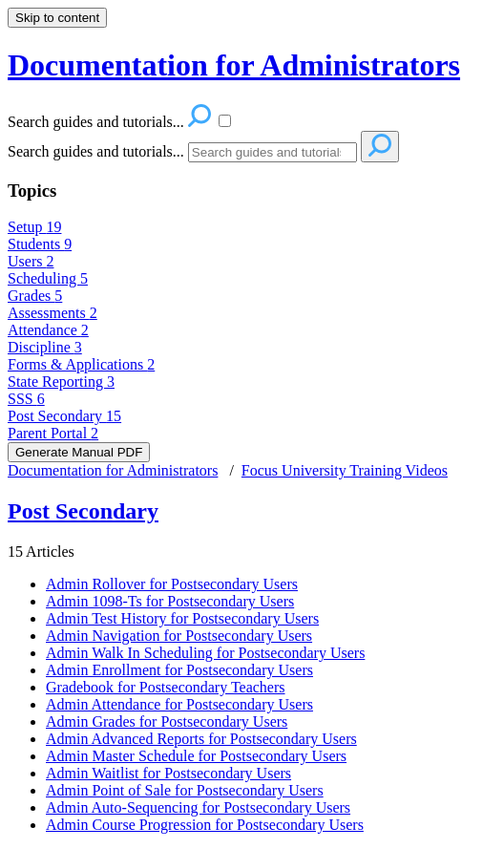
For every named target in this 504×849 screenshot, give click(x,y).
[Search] (273, 152)
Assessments (52, 313)
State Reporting (61, 382)
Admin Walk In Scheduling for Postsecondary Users (205, 653)
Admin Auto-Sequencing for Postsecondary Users (198, 807)
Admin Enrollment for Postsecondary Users (179, 670)
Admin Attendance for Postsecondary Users (179, 704)
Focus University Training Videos (345, 470)
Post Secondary (64, 416)
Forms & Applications (81, 364)
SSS (26, 399)
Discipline (45, 347)
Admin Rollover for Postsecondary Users (172, 584)
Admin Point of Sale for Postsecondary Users (185, 790)
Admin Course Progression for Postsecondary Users (205, 825)
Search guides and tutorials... (96, 151)
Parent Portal (53, 433)
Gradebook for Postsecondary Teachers (166, 687)
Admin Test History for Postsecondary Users (182, 618)
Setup (34, 227)
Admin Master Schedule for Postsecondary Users (196, 756)
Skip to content (57, 18)
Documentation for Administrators (113, 470)
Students (40, 244)
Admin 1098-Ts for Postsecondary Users (170, 601)
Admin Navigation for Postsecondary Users (179, 636)
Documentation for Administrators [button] (234, 65)
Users (31, 261)
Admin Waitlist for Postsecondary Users (168, 773)
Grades (35, 296)
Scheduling (48, 278)
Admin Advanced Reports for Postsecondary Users (201, 739)
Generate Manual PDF (79, 452)
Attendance (48, 330)
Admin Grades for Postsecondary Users (167, 722)
